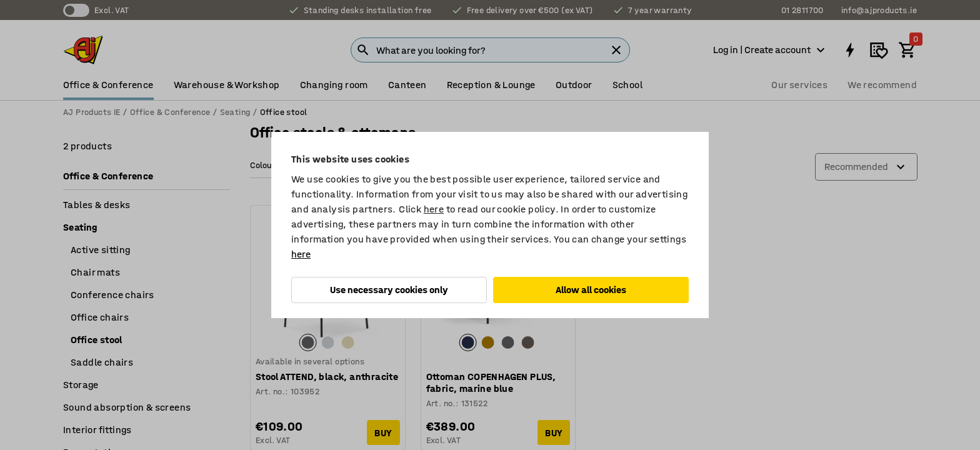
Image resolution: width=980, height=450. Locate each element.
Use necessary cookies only (389, 290)
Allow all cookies (591, 290)
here (434, 209)
